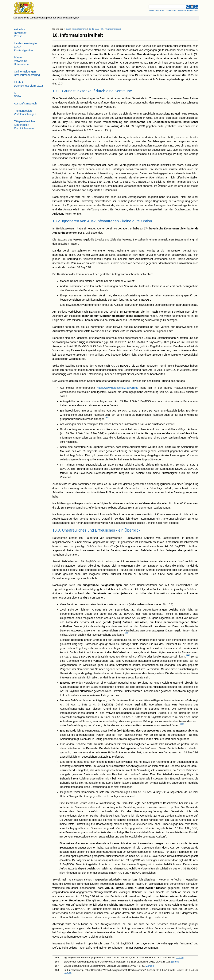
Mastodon (154, 10)
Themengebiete (23, 111)
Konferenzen (22, 125)
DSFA (18, 96)
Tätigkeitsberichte (79, 29)
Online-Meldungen (25, 72)
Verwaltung (21, 61)
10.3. (57, 530)
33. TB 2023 (94, 29)
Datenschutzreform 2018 (29, 86)
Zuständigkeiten (23, 50)
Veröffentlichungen (25, 114)
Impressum (192, 10)
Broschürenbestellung (27, 75)
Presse (18, 36)
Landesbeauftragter (26, 43)
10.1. (57, 91)
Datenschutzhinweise (176, 10)
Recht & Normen (24, 128)
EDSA (18, 47)
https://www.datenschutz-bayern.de (118, 388)
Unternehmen (22, 64)
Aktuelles (19, 29)
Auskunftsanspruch (25, 103)
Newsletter (20, 33)
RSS (162, 10)
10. (56, 35)
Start (68, 29)
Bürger (18, 57)
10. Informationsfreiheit (111, 29)
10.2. (57, 221)
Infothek (19, 82)
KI (15, 93)
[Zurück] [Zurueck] (180, 958)
